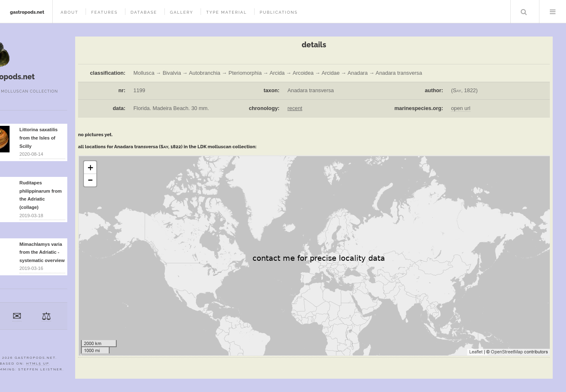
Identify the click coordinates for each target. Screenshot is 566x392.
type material (226, 12)
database (144, 12)
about (70, 12)
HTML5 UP (38, 363)
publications (279, 12)
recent (295, 108)
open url (461, 108)
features (105, 12)
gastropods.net (27, 12)
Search (524, 12)
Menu (553, 12)
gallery (181, 12)
